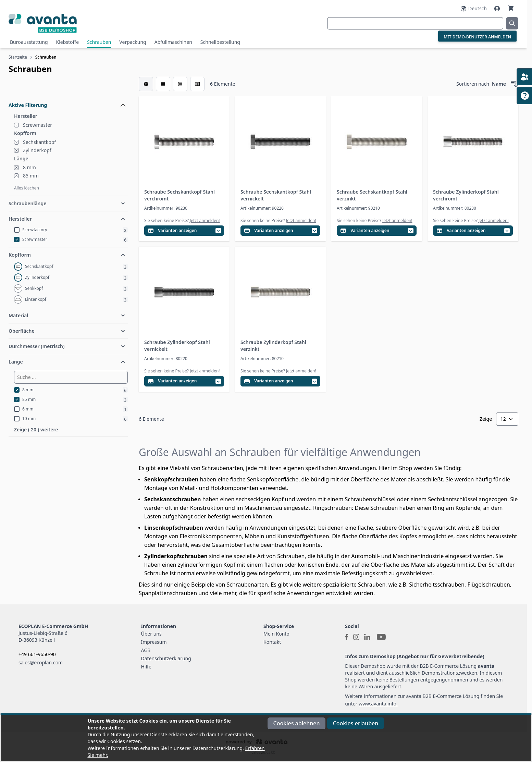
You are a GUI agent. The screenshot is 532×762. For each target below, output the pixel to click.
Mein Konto (276, 634)
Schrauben (99, 42)
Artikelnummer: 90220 (262, 208)
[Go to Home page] (94, 23)
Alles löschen (27, 188)
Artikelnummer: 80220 (166, 359)
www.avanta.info (378, 704)
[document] (266, 738)
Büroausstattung (29, 42)
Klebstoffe (68, 42)
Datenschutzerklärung (166, 658)
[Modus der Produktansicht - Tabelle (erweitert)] (197, 84)
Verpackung (133, 42)
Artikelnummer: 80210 (262, 359)
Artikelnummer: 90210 (358, 208)
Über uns (151, 634)
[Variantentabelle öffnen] (184, 231)
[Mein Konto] (498, 9)
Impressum (154, 642)
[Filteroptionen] (68, 89)
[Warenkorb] (511, 8)
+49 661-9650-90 (37, 654)
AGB (146, 650)
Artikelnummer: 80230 (455, 208)
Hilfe (146, 667)
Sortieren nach (473, 84)
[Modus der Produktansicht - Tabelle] (180, 84)
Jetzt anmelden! (205, 220)
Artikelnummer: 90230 (166, 208)
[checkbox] (146, 84)
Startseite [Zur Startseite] (18, 57)
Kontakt (272, 642)
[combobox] (415, 23)
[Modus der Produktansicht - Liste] (163, 84)
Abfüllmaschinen (173, 42)
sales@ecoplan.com (41, 662)
